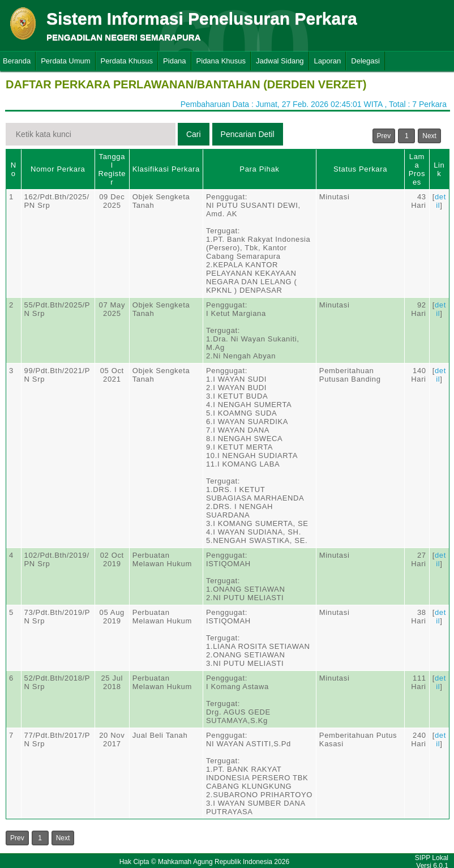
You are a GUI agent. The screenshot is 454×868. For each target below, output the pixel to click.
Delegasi (365, 61)
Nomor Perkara (58, 169)
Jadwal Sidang (280, 61)
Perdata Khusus (127, 61)
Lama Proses (417, 169)
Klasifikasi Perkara (166, 169)
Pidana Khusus (221, 61)
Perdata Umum (65, 61)
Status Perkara (360, 169)
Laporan (328, 61)
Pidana (174, 61)
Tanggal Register (112, 169)
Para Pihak (259, 169)
